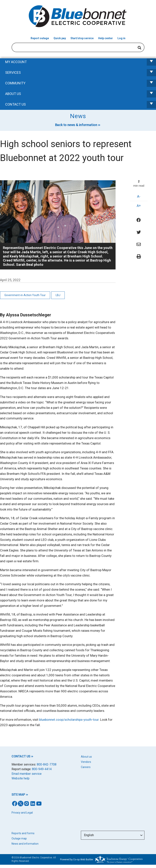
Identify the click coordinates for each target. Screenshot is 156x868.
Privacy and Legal (22, 813)
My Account (81, 62)
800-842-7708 (47, 764)
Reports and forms (23, 833)
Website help (21, 778)
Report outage (40, 38)
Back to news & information (76, 125)
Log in (121, 38)
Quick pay (60, 38)
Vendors (86, 762)
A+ (139, 206)
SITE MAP (18, 795)
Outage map (19, 838)
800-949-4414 (42, 769)
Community (81, 83)
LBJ (58, 295)
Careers (86, 767)
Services (81, 73)
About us (86, 757)
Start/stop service (82, 38)
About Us (81, 94)
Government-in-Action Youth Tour (25, 295)
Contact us (81, 105)
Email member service (27, 774)
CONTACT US (21, 756)
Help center (106, 38)
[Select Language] (113, 835)
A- (139, 196)
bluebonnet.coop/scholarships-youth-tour (69, 720)
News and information (25, 844)
